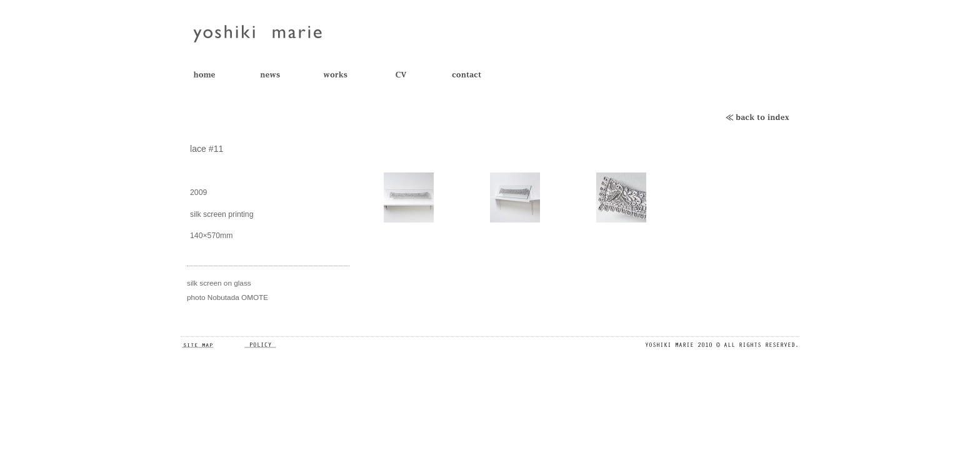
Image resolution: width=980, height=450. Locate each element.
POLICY (274, 345)
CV (410, 75)
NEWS (279, 75)
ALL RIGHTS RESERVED (721, 345)
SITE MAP (212, 345)
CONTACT (476, 75)
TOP (213, 75)
